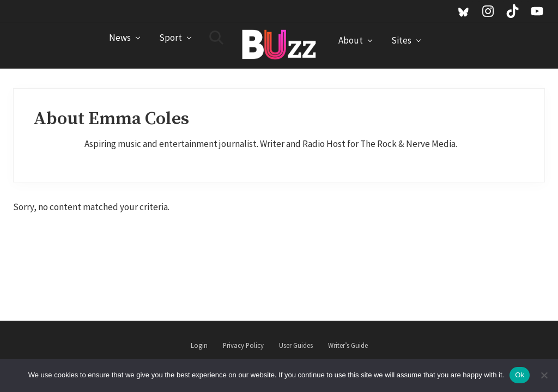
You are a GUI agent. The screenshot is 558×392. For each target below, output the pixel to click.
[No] (544, 375)
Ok (520, 375)
